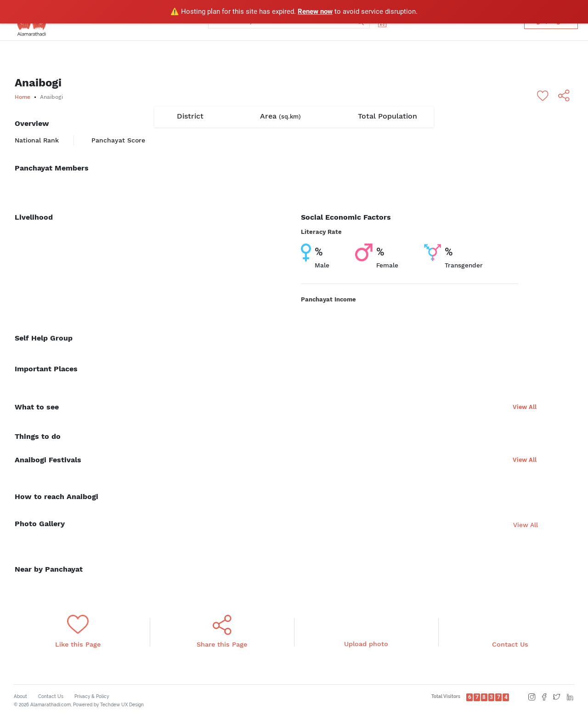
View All (525, 407)
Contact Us (51, 696)
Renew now (315, 11)
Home (23, 97)
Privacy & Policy (92, 696)
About (20, 696)
